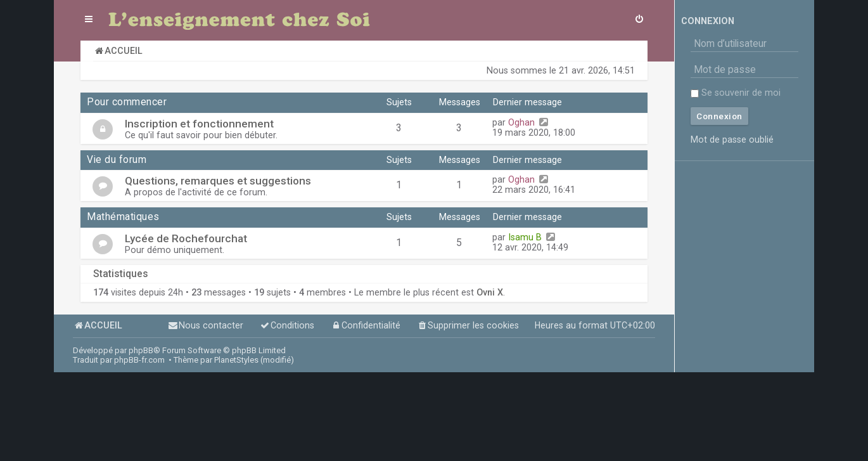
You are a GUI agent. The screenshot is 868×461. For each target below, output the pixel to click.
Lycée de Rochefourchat (186, 238)
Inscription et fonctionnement (199, 124)
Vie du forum (117, 160)
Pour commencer (127, 102)
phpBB (141, 350)
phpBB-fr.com (139, 360)
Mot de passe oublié (732, 140)
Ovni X (490, 292)
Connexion (708, 21)
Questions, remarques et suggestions (218, 181)
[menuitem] (639, 20)
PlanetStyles (236, 360)
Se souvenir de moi (736, 93)
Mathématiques (123, 217)
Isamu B (525, 237)
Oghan (521, 122)
